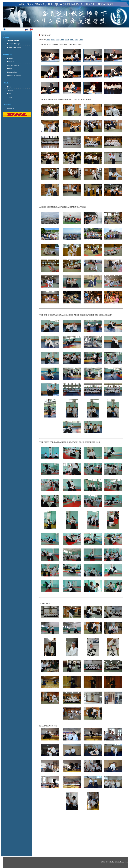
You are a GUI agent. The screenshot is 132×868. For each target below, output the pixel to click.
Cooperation (12, 72)
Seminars (11, 90)
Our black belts (13, 65)
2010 (58, 39)
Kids (9, 94)
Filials (10, 69)
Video (9, 97)
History (10, 58)
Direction (11, 62)
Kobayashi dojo (14, 44)
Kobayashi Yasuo (14, 47)
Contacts (11, 108)
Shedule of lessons (14, 76)
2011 (53, 39)
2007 (72, 39)
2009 (62, 39)
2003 (81, 39)
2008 (67, 39)
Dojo (9, 87)
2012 (48, 39)
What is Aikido (13, 40)
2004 (77, 39)
